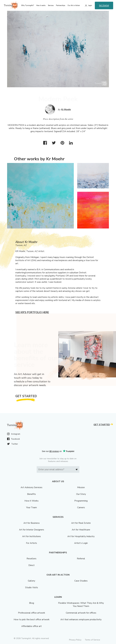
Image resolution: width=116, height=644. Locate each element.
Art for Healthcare (81, 530)
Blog (32, 603)
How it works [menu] (41, 5)
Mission (81, 487)
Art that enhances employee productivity (81, 620)
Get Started (104, 5)
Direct (31, 565)
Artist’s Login (81, 543)
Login (90, 5)
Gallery (31, 581)
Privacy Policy (75, 640)
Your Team (31, 507)
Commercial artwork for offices (81, 613)
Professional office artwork (32, 613)
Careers (81, 507)
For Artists (31, 543)
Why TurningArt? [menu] (28, 5)
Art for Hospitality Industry (81, 536)
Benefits (31, 494)
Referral (81, 559)
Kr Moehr (66, 109)
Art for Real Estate (81, 523)
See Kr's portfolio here (32, 312)
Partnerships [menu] (61, 5)
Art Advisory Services (31, 487)
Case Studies (81, 581)
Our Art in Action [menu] (74, 5)
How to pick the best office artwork (32, 620)
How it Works (31, 501)
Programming (81, 501)
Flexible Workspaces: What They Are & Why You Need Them (81, 605)
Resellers (31, 559)
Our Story (81, 494)
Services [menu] (51, 5)
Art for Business (32, 523)
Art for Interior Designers (32, 530)
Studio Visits (32, 587)
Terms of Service (92, 640)
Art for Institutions (31, 536)
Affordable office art (31, 626)
